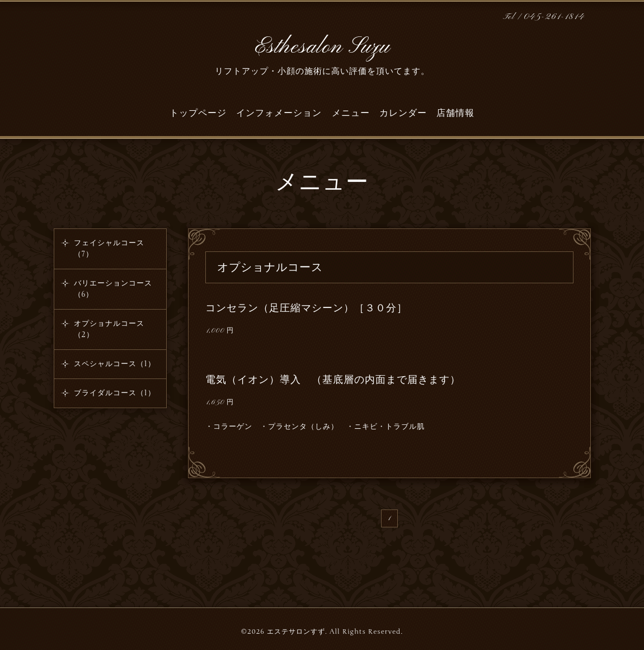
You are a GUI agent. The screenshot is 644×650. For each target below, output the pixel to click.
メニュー (351, 113)
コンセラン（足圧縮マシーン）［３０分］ (306, 308)
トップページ (198, 113)
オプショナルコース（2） (109, 329)
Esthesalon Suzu (322, 47)
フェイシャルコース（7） (109, 249)
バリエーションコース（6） (113, 289)
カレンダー (403, 113)
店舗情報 (455, 113)
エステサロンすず (296, 632)
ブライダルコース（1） (115, 393)
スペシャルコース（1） (115, 364)
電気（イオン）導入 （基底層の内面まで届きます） (333, 380)
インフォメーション (279, 113)
